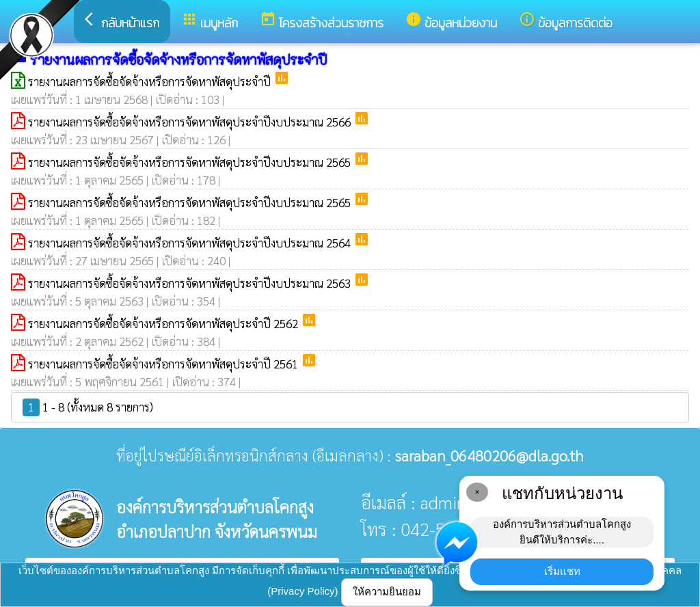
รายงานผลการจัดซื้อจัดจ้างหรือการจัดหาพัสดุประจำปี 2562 (164, 323)
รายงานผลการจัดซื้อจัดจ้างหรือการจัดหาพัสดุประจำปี (151, 81)
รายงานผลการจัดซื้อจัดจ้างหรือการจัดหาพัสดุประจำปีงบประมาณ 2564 (191, 243)
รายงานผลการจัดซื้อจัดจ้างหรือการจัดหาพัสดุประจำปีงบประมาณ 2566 (191, 122)
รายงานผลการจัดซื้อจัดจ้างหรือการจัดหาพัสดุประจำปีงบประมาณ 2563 (191, 283)
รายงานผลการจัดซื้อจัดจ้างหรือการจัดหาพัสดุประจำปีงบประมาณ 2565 (191, 162)
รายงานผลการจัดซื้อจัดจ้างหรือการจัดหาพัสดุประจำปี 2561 (164, 364)
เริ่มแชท (562, 571)
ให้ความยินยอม (387, 592)
